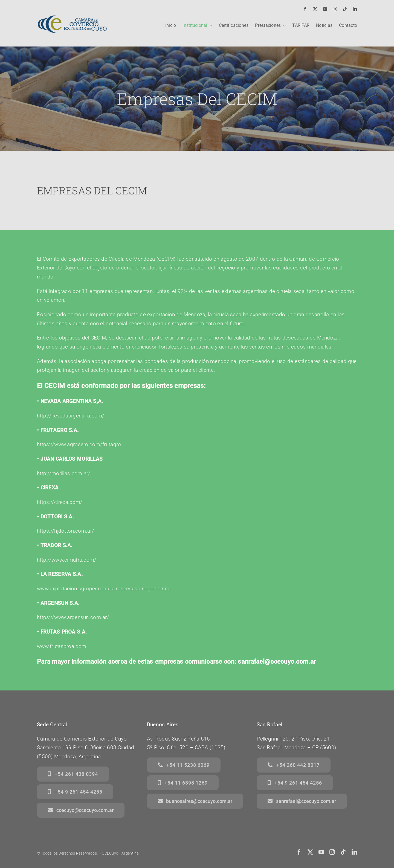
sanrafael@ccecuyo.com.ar (277, 662)
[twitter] (315, 9)
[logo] (72, 13)
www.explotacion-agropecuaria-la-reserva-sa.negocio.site (104, 589)
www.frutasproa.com (62, 646)
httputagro (79, 444)
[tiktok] (345, 9)
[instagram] (335, 9)
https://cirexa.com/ (60, 502)
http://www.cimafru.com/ (67, 560)
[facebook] (305, 9)
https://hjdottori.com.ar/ (66, 531)
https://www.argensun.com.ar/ (73, 617)
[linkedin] (355, 9)
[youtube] (325, 9)
